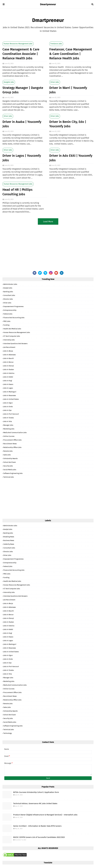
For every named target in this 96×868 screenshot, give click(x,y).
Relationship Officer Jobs (12, 447)
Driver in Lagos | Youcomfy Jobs (22, 158)
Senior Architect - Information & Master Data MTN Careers (37, 826)
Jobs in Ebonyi (9, 366)
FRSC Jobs (7, 321)
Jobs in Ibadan (9, 369)
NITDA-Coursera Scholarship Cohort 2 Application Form (36, 792)
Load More (48, 222)
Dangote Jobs (9, 82)
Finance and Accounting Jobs (14, 318)
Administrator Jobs (10, 284)
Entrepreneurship (10, 310)
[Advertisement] (48, 246)
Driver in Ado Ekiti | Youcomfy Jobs (71, 158)
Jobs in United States (11, 399)
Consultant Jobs (9, 295)
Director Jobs (8, 299)
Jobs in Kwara (8, 384)
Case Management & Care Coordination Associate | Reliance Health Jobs (21, 54)
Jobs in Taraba (9, 418)
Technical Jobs (9, 477)
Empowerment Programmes (13, 306)
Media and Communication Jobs (15, 433)
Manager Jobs (8, 425)
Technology (8, 733)
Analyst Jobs (8, 288)
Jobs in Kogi (8, 381)
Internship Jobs (9, 340)
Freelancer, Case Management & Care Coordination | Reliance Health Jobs (71, 54)
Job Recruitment (9, 347)
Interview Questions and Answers (15, 344)
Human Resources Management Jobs (18, 44)
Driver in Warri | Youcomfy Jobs (68, 90)
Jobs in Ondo (8, 407)
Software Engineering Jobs (13, 473)
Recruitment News (10, 444)
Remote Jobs (8, 451)
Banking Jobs (8, 292)
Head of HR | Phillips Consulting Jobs (17, 192)
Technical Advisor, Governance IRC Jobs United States (35, 803)
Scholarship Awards (10, 458)
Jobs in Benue (8, 362)
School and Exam (10, 462)
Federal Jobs (8, 314)
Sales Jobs (7, 455)
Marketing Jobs (9, 429)
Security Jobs (8, 466)
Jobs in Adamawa (9, 355)
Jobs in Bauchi (9, 358)
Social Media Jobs (10, 470)
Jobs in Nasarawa (10, 395)
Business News (9, 540)
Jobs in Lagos (8, 388)
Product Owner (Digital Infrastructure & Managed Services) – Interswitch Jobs (45, 815)
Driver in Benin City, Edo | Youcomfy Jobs (68, 124)
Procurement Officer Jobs (12, 440)
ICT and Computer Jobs (12, 336)
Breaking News (9, 537)
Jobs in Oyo (7, 410)
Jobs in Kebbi (8, 377)
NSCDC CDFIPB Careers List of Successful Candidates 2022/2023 (39, 837)
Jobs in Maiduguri (10, 392)
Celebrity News (9, 544)
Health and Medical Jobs (12, 329)
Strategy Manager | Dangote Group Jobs (23, 90)
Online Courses (9, 436)
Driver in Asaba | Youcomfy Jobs (22, 124)
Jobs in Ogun (8, 403)
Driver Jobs (55, 82)
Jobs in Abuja (8, 351)
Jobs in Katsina (9, 373)
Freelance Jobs (56, 44)
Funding (6, 325)
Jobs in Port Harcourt (11, 414)
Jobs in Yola (8, 421)
